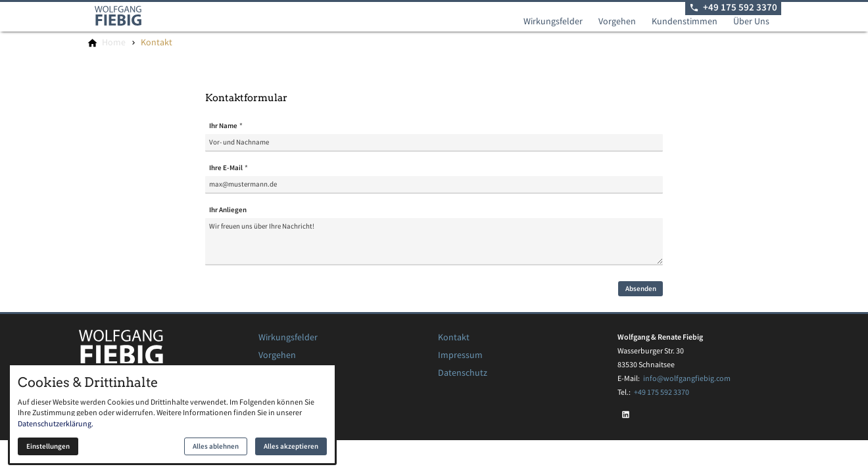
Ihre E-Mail (226, 168)
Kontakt (454, 337)
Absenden (641, 289)
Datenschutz (463, 373)
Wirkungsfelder (553, 21)
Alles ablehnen (216, 446)
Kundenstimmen (685, 21)
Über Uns (751, 21)
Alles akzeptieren (291, 446)
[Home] (114, 43)
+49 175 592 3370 (662, 392)
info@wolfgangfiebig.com (687, 378)
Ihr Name (223, 126)
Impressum (460, 355)
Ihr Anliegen (228, 210)
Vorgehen (617, 21)
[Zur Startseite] (134, 16)
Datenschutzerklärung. (56, 423)
